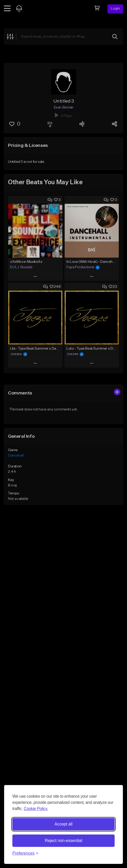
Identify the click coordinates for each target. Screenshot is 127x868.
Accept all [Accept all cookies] (63, 824)
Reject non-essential (63, 841)
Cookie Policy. (36, 809)
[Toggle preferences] (25, 853)
